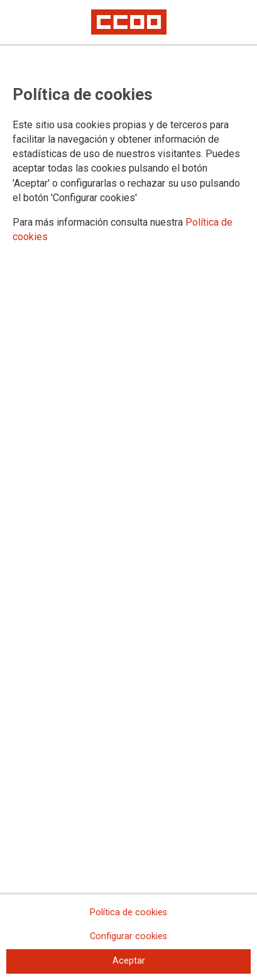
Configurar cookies (128, 936)
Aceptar (129, 961)
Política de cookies (128, 912)
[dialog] (128, 490)
